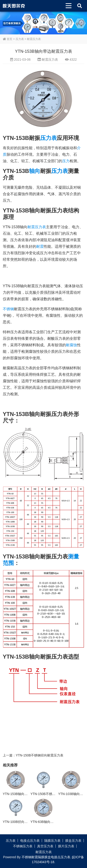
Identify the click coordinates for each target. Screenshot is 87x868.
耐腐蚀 (71, 345)
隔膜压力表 (52, 841)
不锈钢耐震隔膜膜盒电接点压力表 (46, 857)
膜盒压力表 (73, 841)
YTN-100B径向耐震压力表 (22, 822)
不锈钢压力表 (23, 846)
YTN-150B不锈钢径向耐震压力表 (40, 755)
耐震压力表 (34, 39)
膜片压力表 (66, 846)
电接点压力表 (30, 841)
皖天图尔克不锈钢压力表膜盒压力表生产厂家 (14, 6)
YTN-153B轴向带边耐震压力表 (25, 794)
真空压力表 (45, 846)
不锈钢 (8, 309)
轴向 (35, 171)
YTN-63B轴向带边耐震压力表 (52, 822)
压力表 (20, 39)
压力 (66, 161)
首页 (8, 39)
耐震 (40, 246)
